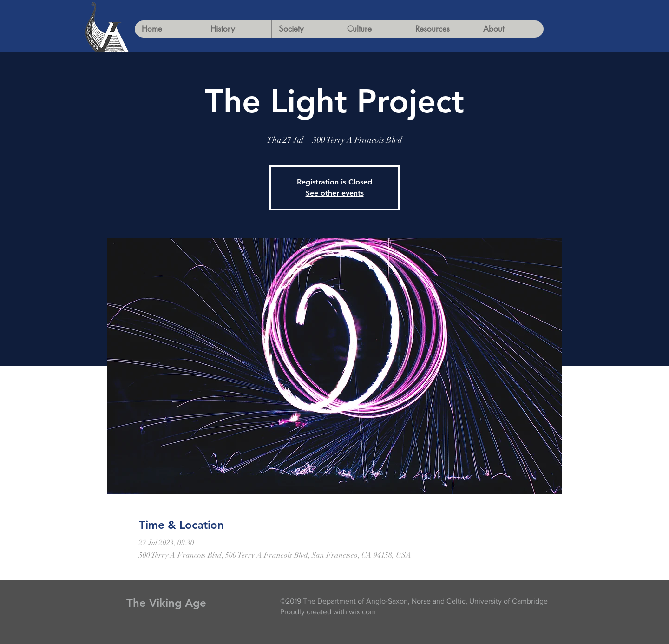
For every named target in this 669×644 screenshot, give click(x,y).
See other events (335, 193)
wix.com (362, 612)
